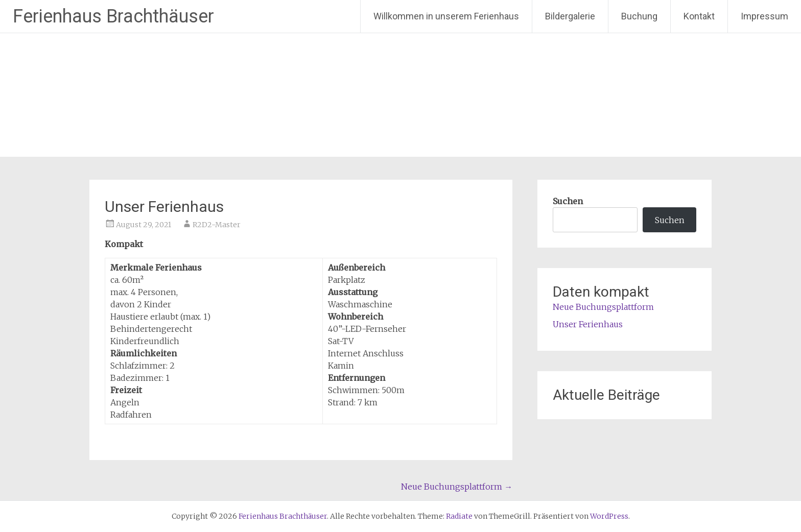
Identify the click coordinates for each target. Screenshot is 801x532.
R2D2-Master (217, 225)
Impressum (764, 16)
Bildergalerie (570, 16)
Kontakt (699, 16)
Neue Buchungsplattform (457, 487)
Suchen (568, 201)
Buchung (639, 16)
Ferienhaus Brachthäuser (113, 16)
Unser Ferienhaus (588, 324)
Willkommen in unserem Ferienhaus (446, 16)
